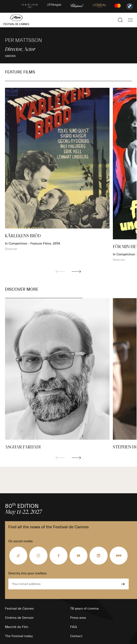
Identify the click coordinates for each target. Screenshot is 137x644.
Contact (76, 636)
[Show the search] (120, 20)
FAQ (73, 627)
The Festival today (19, 636)
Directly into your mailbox (27, 573)
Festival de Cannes (19, 609)
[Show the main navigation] (130, 20)
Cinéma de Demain (19, 618)
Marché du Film (17, 627)
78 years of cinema (84, 609)
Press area (78, 618)
